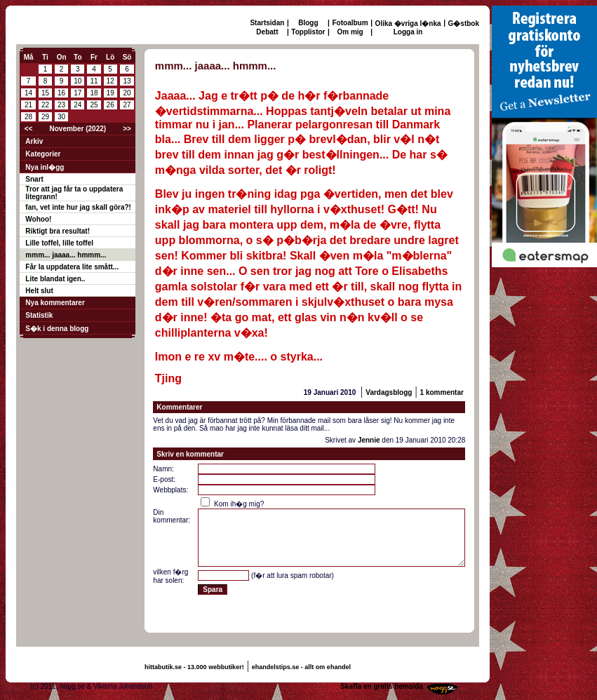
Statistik (39, 315)
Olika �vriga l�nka (408, 23)
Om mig (350, 32)
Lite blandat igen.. (55, 279)
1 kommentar (442, 392)
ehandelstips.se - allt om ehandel (301, 667)
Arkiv (34, 141)
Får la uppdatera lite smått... (72, 267)
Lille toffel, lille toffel (59, 243)
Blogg (308, 23)
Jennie (369, 440)
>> (127, 129)
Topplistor (308, 32)
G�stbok (464, 23)
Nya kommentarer (55, 303)
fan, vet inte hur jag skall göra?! (78, 207)
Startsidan (267, 23)
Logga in (408, 32)
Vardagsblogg (389, 392)
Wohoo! (38, 219)
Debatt (267, 32)
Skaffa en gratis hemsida (382, 686)
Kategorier (43, 154)
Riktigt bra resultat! (58, 231)
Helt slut (39, 291)
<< (29, 129)
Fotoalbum (350, 23)
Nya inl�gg (45, 167)
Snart (34, 179)
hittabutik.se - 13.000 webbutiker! (194, 667)
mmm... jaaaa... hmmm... (66, 255)
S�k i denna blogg (57, 329)
